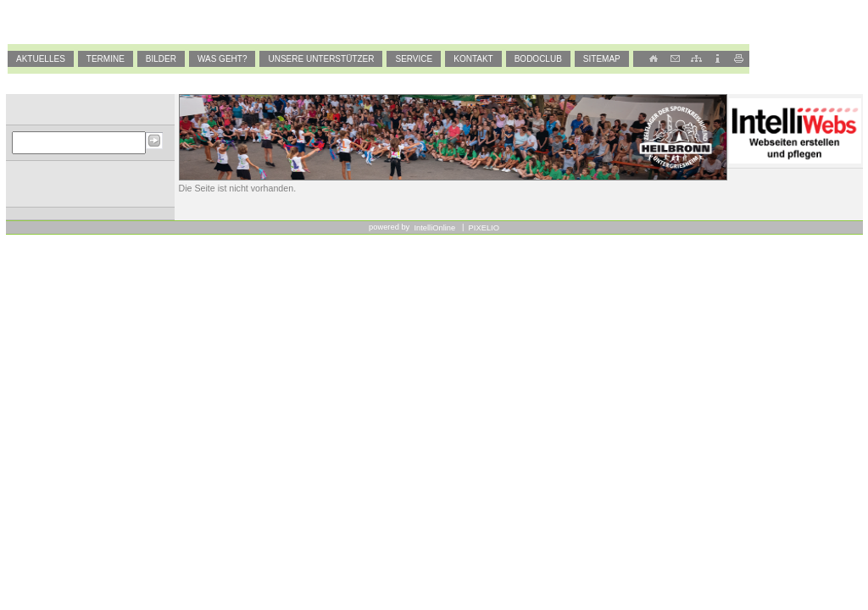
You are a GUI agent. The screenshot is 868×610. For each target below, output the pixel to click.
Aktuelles (41, 59)
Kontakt (473, 59)
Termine (106, 59)
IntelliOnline (435, 228)
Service (414, 59)
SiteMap (602, 59)
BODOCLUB (538, 59)
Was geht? (223, 59)
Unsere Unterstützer (321, 59)
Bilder (161, 59)
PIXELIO (483, 228)
